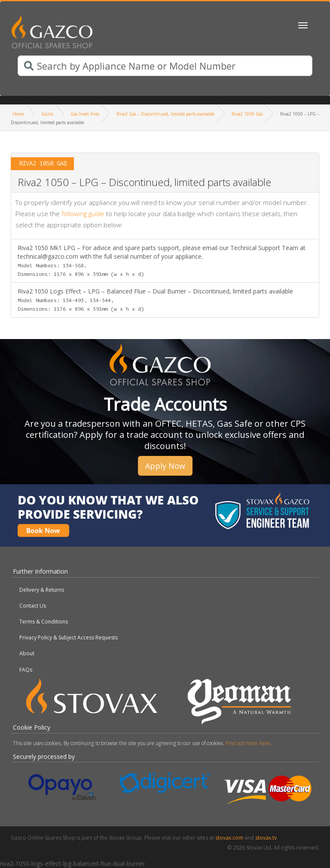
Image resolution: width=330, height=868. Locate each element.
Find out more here (248, 743)
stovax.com (229, 838)
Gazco (47, 114)
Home (18, 114)
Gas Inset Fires (85, 114)
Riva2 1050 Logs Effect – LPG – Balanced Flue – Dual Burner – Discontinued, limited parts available (155, 300)
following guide (83, 214)
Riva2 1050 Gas (247, 114)
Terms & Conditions (44, 622)
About (27, 653)
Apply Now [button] (165, 466)
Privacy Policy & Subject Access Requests (69, 637)
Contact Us (33, 606)
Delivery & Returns (42, 590)
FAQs (26, 670)
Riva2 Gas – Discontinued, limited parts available (165, 114)
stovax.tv (266, 838)
